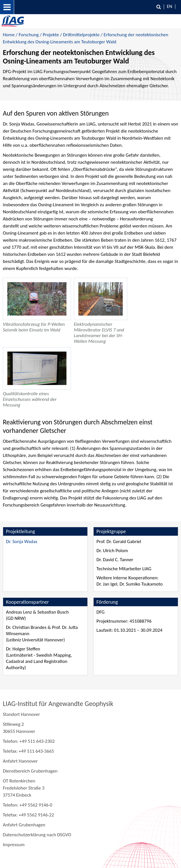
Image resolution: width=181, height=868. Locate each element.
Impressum (14, 845)
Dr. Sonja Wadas (22, 542)
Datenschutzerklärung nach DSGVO (37, 835)
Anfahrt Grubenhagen (24, 825)
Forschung (29, 35)
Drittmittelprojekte (81, 35)
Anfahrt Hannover (20, 761)
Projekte (51, 35)
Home (9, 35)
